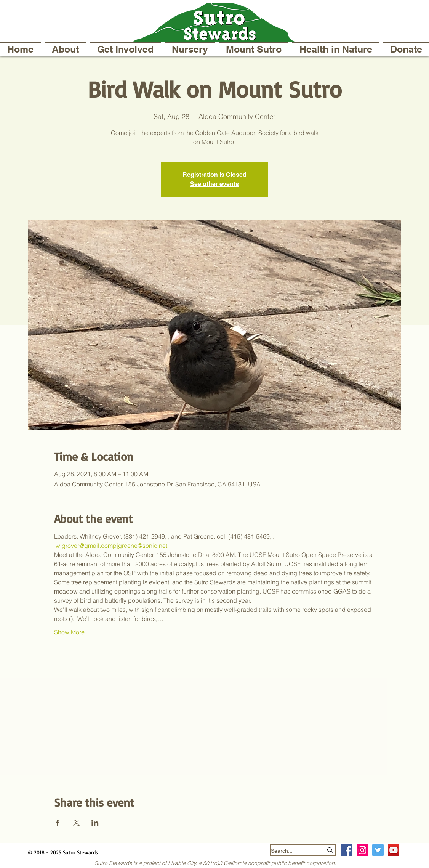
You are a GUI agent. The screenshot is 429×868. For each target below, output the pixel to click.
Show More (69, 632)
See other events (214, 184)
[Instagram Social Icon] (362, 850)
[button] (65, 49)
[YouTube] (394, 850)
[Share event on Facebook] (58, 823)
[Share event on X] (76, 823)
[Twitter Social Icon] (378, 850)
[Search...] (291, 851)
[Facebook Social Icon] (347, 850)
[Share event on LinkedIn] (95, 823)
